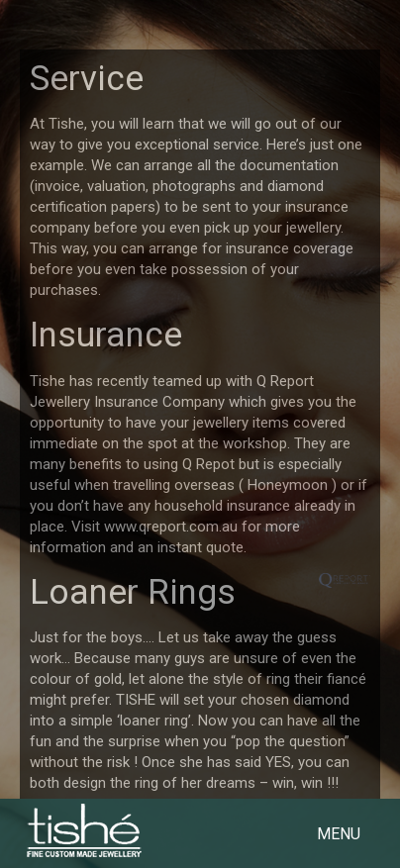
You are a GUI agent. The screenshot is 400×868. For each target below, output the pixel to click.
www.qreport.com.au (171, 527)
